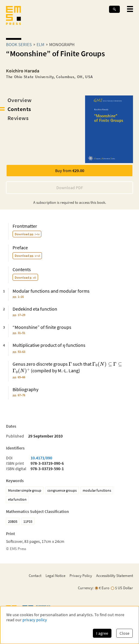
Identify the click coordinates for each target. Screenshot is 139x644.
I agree (102, 633)
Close (124, 633)
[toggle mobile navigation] (130, 9)
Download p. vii (25, 277)
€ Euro (104, 588)
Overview (20, 100)
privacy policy (35, 620)
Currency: (86, 588)
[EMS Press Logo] (13, 16)
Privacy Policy (81, 575)
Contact (35, 575)
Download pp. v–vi (27, 256)
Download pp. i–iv (27, 234)
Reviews (18, 118)
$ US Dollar (124, 588)
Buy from (70, 171)
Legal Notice (55, 575)
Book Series (19, 44)
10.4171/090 (41, 458)
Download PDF (70, 188)
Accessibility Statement (115, 575)
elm (40, 44)
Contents (19, 109)
